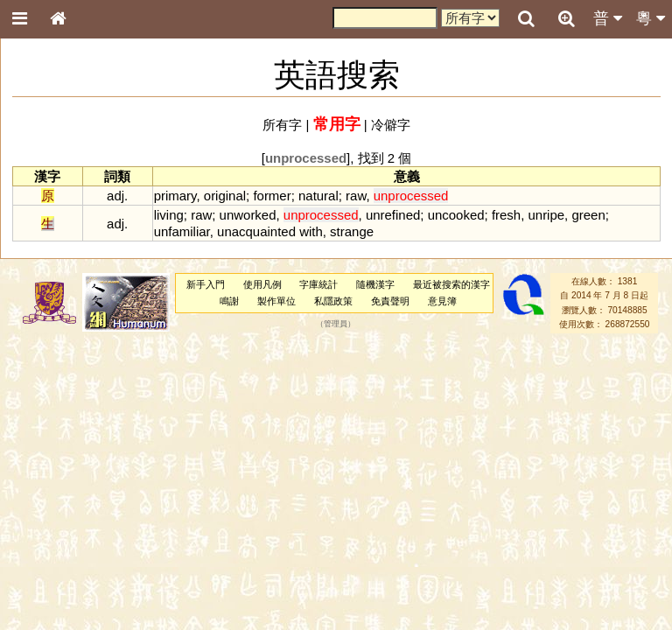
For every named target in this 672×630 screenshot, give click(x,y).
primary (175, 196)
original (225, 196)
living (169, 215)
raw (356, 196)
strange (352, 231)
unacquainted (256, 231)
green (588, 215)
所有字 (282, 125)
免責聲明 (390, 301)
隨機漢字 (375, 284)
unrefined (393, 215)
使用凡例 (262, 284)
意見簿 (442, 301)
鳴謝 (229, 301)
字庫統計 (318, 284)
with (311, 231)
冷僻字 (391, 125)
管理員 (336, 325)
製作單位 (276, 301)
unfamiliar (182, 231)
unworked (248, 215)
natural (318, 196)
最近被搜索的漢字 (451, 284)
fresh (506, 215)
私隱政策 (333, 301)
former (272, 196)
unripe (546, 215)
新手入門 (206, 284)
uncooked (456, 215)
